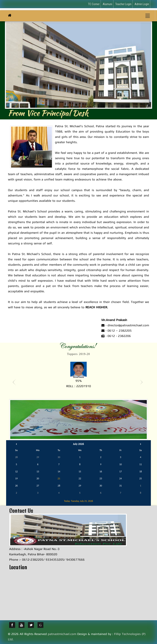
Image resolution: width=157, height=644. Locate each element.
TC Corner (94, 4)
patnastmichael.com (62, 634)
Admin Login (142, 4)
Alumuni (107, 4)
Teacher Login (123, 4)
